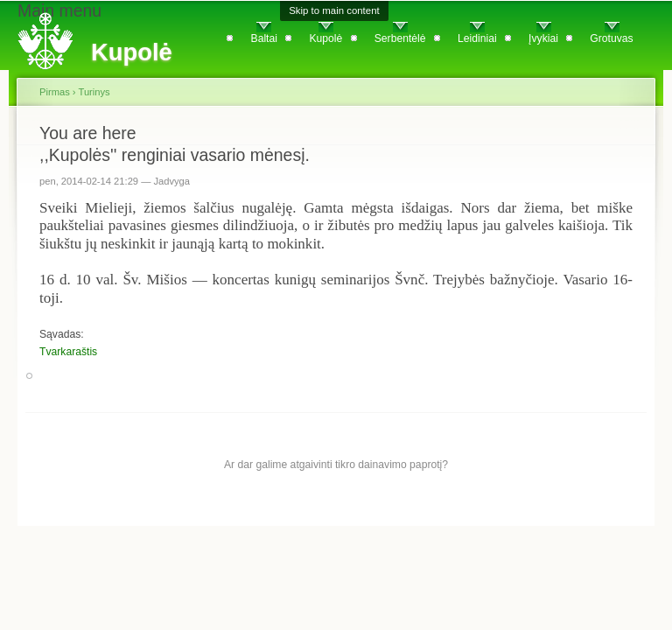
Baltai (264, 38)
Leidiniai (477, 38)
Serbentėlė (400, 38)
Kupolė (325, 38)
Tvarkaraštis (68, 352)
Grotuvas (611, 38)
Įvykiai (543, 38)
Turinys (94, 92)
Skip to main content (334, 10)
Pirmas (55, 92)
